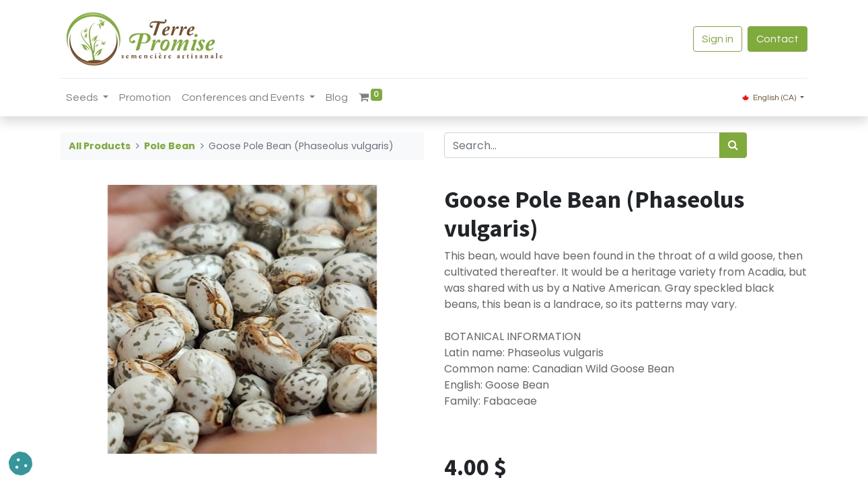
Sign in (718, 39)
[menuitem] (145, 97)
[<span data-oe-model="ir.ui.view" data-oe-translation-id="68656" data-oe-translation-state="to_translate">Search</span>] (733, 145)
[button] (21, 463)
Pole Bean (170, 146)
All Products (100, 146)
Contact (777, 39)
